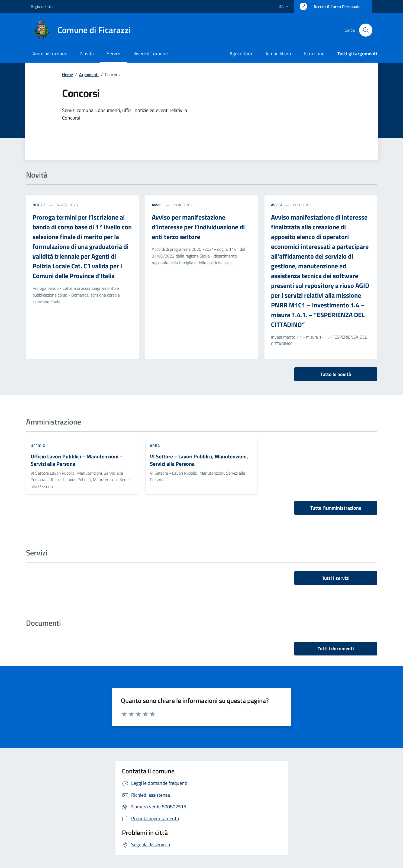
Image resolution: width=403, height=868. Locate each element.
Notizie (39, 205)
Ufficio (38, 446)
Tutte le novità (336, 374)
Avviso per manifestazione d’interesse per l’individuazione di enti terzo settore (198, 227)
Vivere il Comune (151, 54)
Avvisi (157, 205)
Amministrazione (50, 54)
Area (155, 446)
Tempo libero (278, 54)
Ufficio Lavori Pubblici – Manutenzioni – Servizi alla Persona (77, 460)
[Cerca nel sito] (366, 30)
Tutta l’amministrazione (336, 508)
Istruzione (314, 54)
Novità (87, 54)
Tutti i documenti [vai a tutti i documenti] (336, 649)
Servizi (114, 54)
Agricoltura (241, 54)
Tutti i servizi (336, 578)
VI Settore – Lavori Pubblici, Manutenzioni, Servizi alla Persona (199, 460)
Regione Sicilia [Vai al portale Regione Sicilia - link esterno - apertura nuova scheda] (42, 6)
